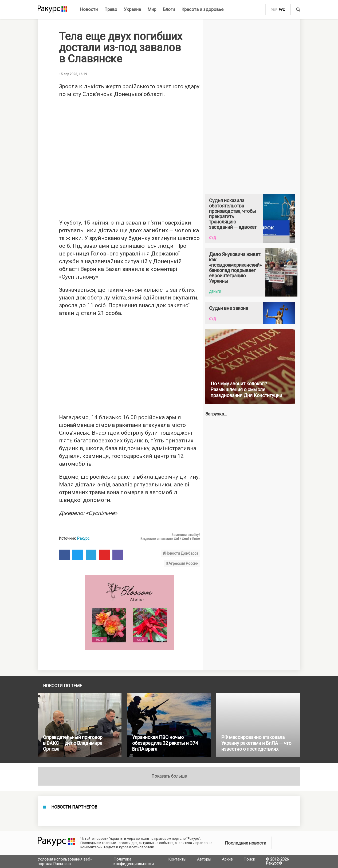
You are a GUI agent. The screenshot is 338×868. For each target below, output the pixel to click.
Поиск (249, 859)
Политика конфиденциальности (134, 861)
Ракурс (83, 538)
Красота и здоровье (203, 9)
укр (274, 10)
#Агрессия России (182, 563)
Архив (227, 859)
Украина (132, 9)
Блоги (169, 9)
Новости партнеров (74, 807)
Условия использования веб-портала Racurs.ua (65, 861)
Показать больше (169, 776)
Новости (89, 9)
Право (111, 9)
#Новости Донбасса (180, 553)
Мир (152, 9)
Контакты (177, 859)
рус (282, 10)
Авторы (204, 859)
